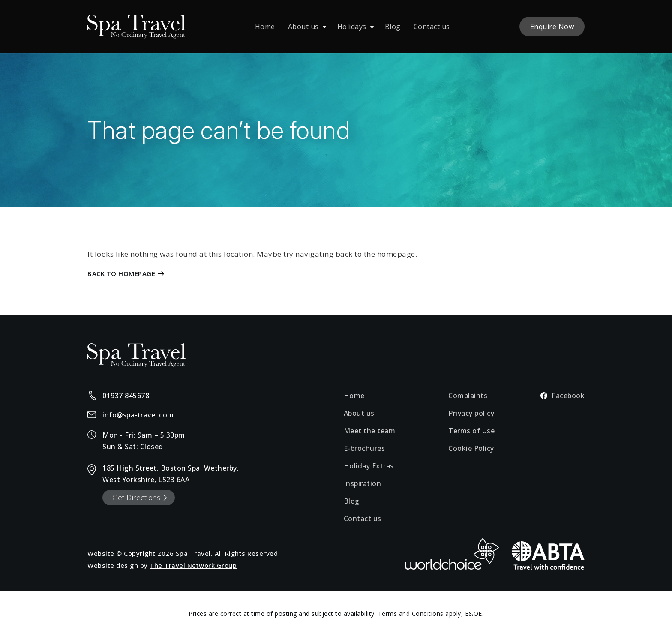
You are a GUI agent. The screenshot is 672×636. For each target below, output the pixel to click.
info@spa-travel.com (138, 415)
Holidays (352, 27)
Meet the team (370, 431)
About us (303, 27)
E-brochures (364, 448)
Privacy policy (471, 413)
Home (265, 27)
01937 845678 (126, 396)
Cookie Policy (471, 448)
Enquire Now (552, 27)
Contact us (432, 27)
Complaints (468, 396)
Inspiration (363, 483)
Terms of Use (471, 431)
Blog (393, 27)
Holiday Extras (369, 466)
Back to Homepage (121, 274)
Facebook (562, 396)
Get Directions (136, 497)
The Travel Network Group (193, 565)
